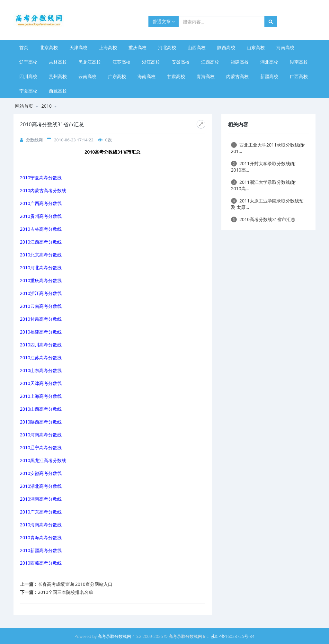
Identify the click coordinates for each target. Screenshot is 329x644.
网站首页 (24, 106)
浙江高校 (151, 62)
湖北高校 (269, 62)
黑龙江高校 (90, 62)
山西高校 (197, 47)
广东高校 (117, 76)
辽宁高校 (28, 62)
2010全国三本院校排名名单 (66, 592)
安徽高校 (181, 62)
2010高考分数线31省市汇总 (263, 219)
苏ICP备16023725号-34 (233, 636)
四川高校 (28, 76)
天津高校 (78, 47)
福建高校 (240, 62)
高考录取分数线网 (114, 636)
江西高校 (210, 62)
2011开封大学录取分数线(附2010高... (263, 167)
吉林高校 (58, 62)
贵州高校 (58, 76)
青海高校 (206, 76)
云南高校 (87, 76)
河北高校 (167, 47)
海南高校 (147, 76)
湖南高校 (299, 62)
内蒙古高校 (237, 76)
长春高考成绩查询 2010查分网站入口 (75, 584)
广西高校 (299, 76)
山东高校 (256, 47)
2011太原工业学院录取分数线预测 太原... (267, 204)
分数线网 (34, 140)
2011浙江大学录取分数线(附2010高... (263, 185)
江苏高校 (121, 62)
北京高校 (49, 47)
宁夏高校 (28, 91)
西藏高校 (58, 91)
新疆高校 (269, 76)
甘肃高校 (176, 76)
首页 (24, 47)
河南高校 (285, 47)
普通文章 (164, 21)
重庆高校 (138, 47)
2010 (47, 106)
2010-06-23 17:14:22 (74, 140)
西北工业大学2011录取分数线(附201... (268, 148)
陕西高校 (226, 47)
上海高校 (108, 47)
